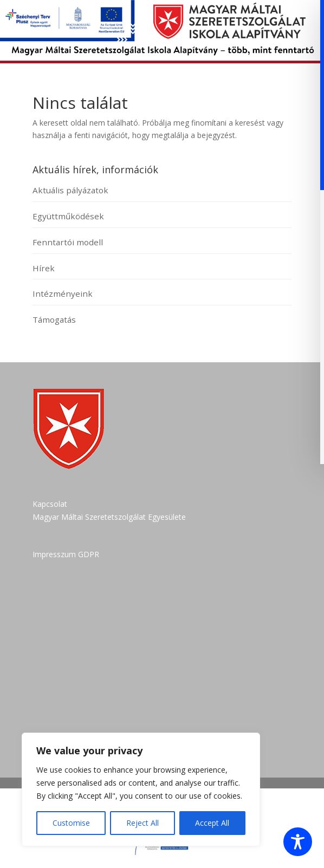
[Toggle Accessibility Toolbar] (298, 842)
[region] (141, 789)
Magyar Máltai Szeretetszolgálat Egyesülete (109, 517)
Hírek (44, 268)
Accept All (212, 823)
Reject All (142, 823)
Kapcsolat (50, 504)
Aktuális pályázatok (70, 190)
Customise (71, 823)
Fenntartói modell (68, 242)
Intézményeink (63, 293)
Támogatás (54, 319)
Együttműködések (68, 216)
